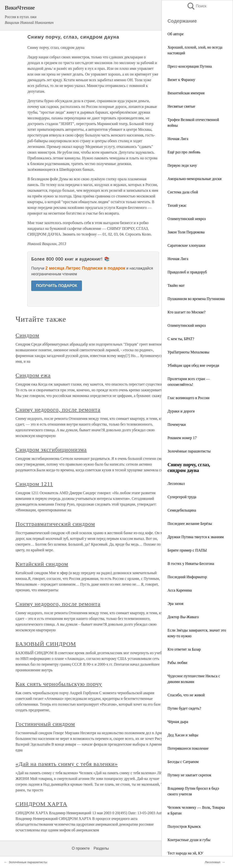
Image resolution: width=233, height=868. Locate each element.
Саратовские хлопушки (186, 245)
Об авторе (176, 34)
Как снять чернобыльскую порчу (59, 684)
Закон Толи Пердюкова (186, 232)
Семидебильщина (182, 510)
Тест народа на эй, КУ (185, 853)
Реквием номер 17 (182, 438)
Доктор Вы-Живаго (183, 617)
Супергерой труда (182, 497)
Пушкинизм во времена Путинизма (196, 299)
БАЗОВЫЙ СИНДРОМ (46, 644)
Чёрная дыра (178, 722)
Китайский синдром (42, 564)
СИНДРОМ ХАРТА (41, 804)
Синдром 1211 (34, 484)
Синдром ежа (33, 375)
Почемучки (177, 424)
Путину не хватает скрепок (189, 775)
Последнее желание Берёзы (190, 524)
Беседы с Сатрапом (183, 762)
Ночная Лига (178, 139)
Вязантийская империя (186, 93)
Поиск (197, 6)
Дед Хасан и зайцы (183, 735)
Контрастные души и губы (189, 840)
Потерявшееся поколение (188, 748)
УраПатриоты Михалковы (188, 352)
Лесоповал (176, 484)
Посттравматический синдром (55, 524)
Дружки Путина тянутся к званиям (196, 537)
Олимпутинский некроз (187, 325)
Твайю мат (176, 285)
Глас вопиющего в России (188, 398)
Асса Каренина (180, 590)
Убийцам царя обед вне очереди (193, 365)
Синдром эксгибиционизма (51, 450)
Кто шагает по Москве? (186, 312)
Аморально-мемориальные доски (195, 179)
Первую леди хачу (182, 165)
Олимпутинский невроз (187, 219)
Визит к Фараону (181, 80)
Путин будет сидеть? (184, 708)
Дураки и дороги (181, 411)
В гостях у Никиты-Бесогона (191, 564)
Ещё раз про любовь (184, 152)
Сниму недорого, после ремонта (58, 410)
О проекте (81, 848)
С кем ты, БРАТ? (181, 339)
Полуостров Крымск (184, 826)
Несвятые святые (181, 106)
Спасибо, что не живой (186, 695)
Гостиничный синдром (45, 724)
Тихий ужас (177, 205)
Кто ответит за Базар (184, 649)
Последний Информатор (187, 577)
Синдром (27, 335)
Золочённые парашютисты (189, 451)
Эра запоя (175, 604)
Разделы (101, 848)
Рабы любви (177, 663)
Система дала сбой (183, 192)
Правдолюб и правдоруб (187, 272)
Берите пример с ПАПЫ (187, 550)
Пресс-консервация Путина (190, 66)
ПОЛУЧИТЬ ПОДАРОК (57, 286)
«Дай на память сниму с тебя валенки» (67, 764)
